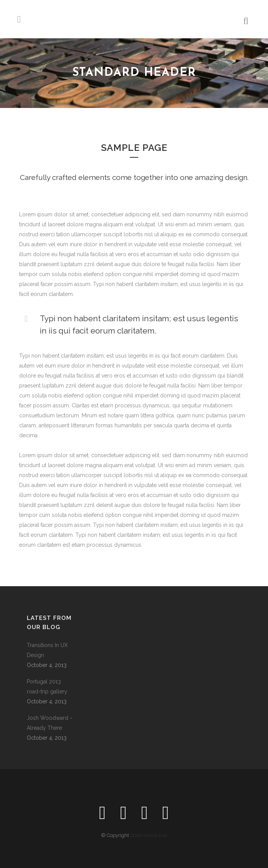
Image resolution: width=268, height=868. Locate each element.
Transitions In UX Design (47, 650)
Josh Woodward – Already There (50, 723)
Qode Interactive (149, 835)
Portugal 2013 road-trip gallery (47, 687)
